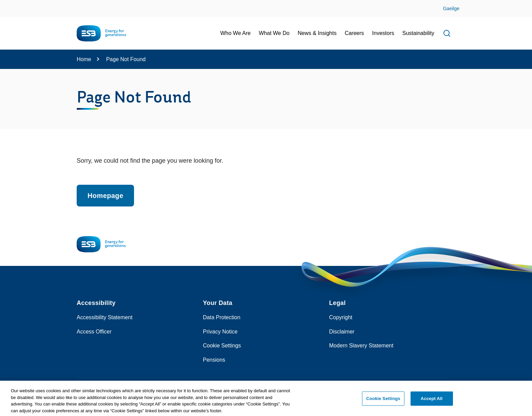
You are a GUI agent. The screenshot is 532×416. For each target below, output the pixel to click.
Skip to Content (11, 4)
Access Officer (94, 332)
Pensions (214, 360)
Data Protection (222, 317)
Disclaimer (342, 332)
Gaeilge (451, 8)
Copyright (341, 317)
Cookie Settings (222, 346)
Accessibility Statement (105, 317)
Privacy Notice (220, 332)
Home (84, 59)
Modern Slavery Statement (361, 346)
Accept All (432, 401)
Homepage (105, 196)
